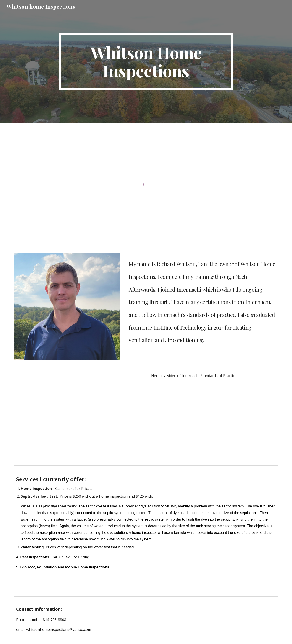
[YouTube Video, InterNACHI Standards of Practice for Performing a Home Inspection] (78, 414)
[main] (146, 61)
